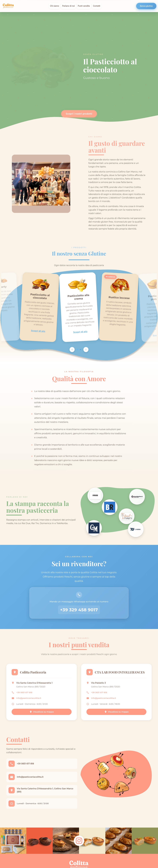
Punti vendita (84, 6)
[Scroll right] (86, 350)
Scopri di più (38, 331)
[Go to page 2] (81, 350)
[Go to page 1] (78, 350)
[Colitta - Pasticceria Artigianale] (8, 6)
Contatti (97, 6)
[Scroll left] (72, 350)
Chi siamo (54, 6)
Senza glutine (146, 6)
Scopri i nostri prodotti (79, 114)
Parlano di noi (68, 6)
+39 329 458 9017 (79, 610)
